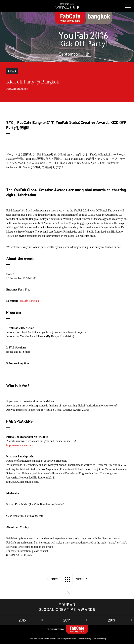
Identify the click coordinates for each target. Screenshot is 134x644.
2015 (22, 620)
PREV (53, 580)
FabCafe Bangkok (29, 301)
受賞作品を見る (67, 5)
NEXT (82, 580)
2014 (67, 620)
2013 (111, 620)
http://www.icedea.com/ (20, 445)
